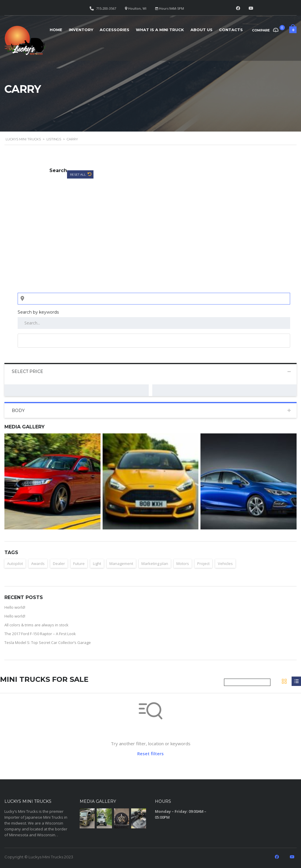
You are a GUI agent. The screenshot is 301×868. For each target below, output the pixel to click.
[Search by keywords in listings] (154, 323)
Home (56, 30)
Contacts (231, 30)
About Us (201, 30)
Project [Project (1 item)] (203, 563)
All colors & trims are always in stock (36, 625)
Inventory (81, 30)
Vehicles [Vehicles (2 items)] (225, 563)
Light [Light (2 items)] (97, 563)
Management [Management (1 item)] (121, 563)
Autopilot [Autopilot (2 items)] (15, 563)
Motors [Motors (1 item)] (183, 563)
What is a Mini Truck (160, 30)
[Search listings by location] (154, 299)
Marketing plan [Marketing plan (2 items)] (155, 563)
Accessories (114, 30)
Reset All (78, 175)
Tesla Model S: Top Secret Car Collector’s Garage (48, 642)
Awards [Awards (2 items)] (38, 563)
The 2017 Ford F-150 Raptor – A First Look (40, 634)
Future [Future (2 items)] (79, 563)
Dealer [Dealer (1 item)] (59, 563)
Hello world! (15, 607)
